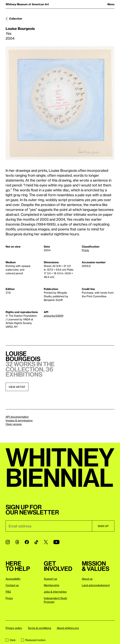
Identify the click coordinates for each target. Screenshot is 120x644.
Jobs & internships (55, 592)
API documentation (17, 417)
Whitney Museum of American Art (27, 4)
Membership (52, 585)
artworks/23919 (54, 316)
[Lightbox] (60, 103)
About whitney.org (68, 628)
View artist (17, 387)
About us (87, 579)
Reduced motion (33, 640)
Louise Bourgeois (20, 28)
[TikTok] (36, 542)
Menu (111, 4)
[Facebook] (27, 542)
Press (9, 598)
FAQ (8, 592)
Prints (85, 250)
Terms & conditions (39, 628)
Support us (50, 579)
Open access (14, 424)
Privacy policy (14, 628)
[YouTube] (56, 542)
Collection (16, 19)
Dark (11, 640)
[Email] (49, 526)
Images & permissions (19, 420)
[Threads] (17, 542)
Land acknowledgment (96, 585)
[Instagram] (8, 542)
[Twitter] (46, 542)
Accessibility (13, 579)
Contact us (12, 585)
